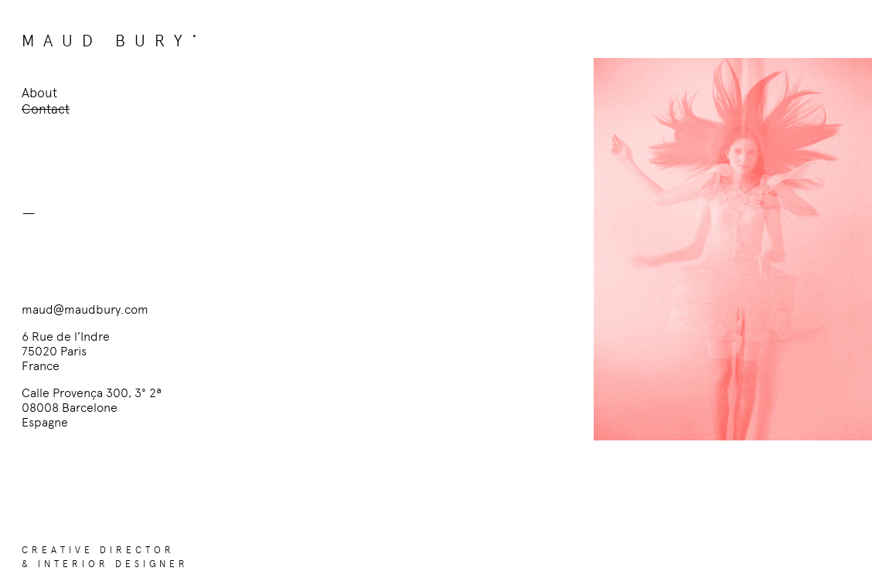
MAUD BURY (107, 41)
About (39, 93)
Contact (46, 109)
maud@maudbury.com (85, 309)
